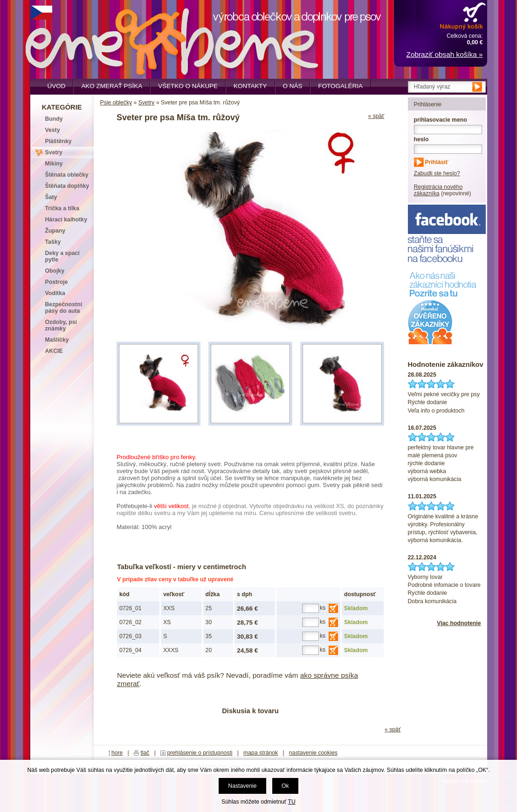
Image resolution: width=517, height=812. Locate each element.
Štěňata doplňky (67, 186)
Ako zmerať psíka (112, 86)
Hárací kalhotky (66, 220)
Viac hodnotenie (459, 623)
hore (117, 753)
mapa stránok (261, 753)
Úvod (57, 86)
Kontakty (250, 86)
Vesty (53, 130)
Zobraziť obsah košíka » (445, 54)
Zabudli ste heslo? (437, 173)
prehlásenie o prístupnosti (200, 753)
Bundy (54, 119)
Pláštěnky (59, 141)
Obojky (55, 271)
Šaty (51, 197)
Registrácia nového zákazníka (438, 190)
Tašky (53, 242)
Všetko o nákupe (188, 86)
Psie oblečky (116, 103)
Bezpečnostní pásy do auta (64, 308)
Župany (55, 231)
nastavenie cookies (313, 753)
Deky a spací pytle (62, 256)
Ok (285, 786)
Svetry (147, 103)
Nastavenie (242, 786)
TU (292, 802)
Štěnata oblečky (67, 175)
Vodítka (55, 293)
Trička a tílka (62, 208)
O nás (293, 86)
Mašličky (57, 340)
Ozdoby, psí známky (61, 325)
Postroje (57, 282)
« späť (376, 116)
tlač (145, 753)
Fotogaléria (340, 86)
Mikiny (54, 164)
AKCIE (54, 351)
